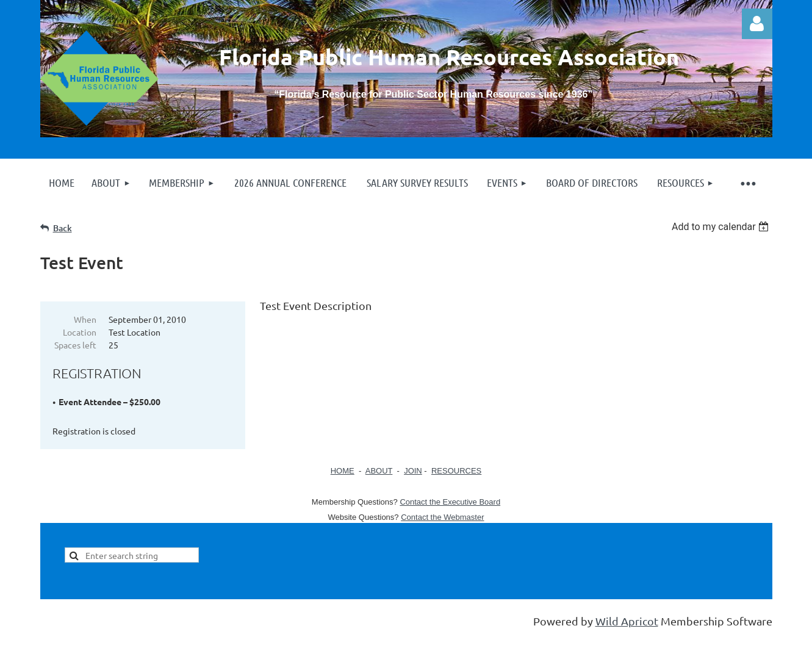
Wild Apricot (627, 621)
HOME (343, 471)
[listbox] (722, 227)
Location (80, 332)
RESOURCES (456, 471)
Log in (757, 24)
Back (63, 228)
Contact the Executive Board (450, 502)
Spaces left (75, 345)
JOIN (413, 471)
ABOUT (379, 471)
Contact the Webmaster (442, 517)
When (85, 319)
